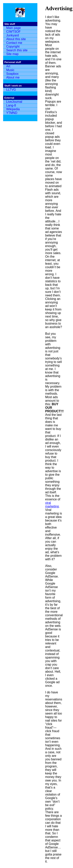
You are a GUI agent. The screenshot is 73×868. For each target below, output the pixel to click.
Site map (12, 54)
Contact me (14, 43)
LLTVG (11, 90)
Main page (14, 28)
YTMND (12, 113)
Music (10, 70)
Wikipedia (13, 109)
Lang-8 (11, 105)
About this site (16, 39)
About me (13, 77)
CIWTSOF (13, 32)
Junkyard (13, 35)
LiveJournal (14, 102)
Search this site (17, 50)
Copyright (13, 46)
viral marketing (52, 505)
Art (8, 66)
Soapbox (12, 74)
